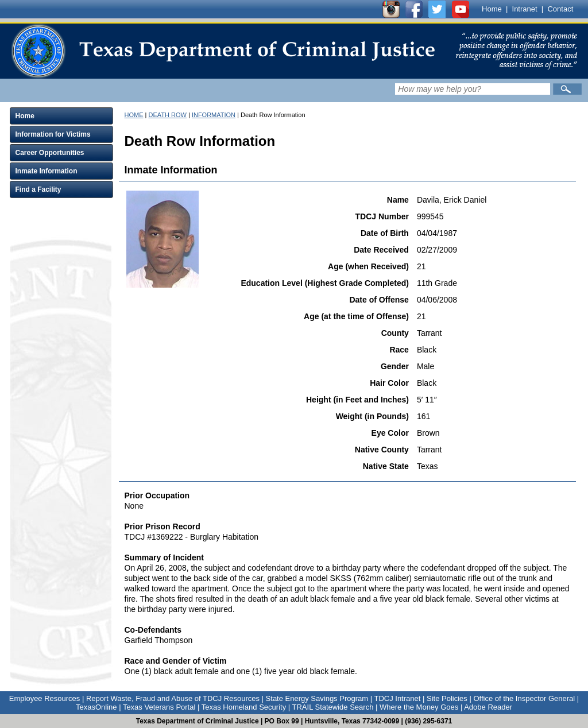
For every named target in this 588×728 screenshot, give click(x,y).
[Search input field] (473, 89)
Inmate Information (47, 171)
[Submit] (567, 89)
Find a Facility (38, 189)
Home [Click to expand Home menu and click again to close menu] (25, 116)
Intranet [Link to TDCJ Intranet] (525, 9)
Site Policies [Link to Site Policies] (447, 698)
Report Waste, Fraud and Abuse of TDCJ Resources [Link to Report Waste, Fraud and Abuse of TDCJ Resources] (173, 698)
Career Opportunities (50, 153)
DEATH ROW (167, 115)
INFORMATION (214, 115)
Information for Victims (53, 134)
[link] (223, 51)
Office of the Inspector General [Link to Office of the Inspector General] (524, 698)
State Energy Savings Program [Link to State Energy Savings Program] (317, 698)
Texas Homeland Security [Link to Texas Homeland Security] (244, 707)
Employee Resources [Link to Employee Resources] (45, 698)
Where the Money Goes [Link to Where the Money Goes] (419, 707)
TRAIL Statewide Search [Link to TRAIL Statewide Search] (333, 707)
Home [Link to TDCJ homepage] (492, 9)
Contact (560, 9)
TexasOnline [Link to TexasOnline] (96, 707)
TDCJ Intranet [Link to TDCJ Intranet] (397, 698)
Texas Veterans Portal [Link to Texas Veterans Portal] (159, 707)
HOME (134, 115)
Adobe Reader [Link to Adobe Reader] (488, 707)
